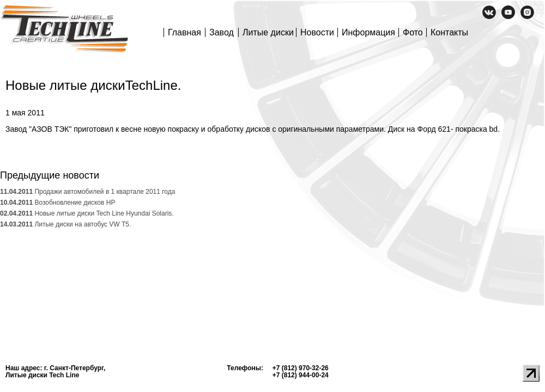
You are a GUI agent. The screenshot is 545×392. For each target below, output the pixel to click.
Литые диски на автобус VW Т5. (65, 224)
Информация (368, 32)
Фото (413, 32)
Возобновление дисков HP (57, 203)
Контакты (449, 32)
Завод (222, 32)
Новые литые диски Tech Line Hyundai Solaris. (87, 213)
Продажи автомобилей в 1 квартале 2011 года (87, 192)
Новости (317, 32)
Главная (184, 32)
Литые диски (268, 32)
